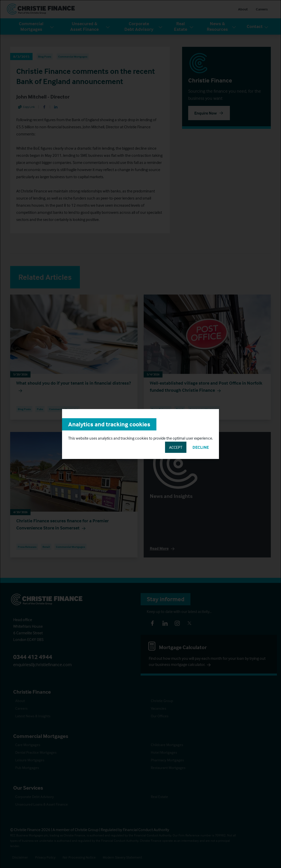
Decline (201, 447)
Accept (176, 447)
